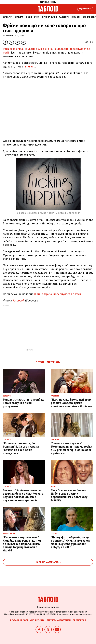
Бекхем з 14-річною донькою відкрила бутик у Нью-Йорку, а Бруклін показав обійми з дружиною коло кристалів (23, 495)
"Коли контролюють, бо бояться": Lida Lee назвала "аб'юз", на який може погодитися (21, 448)
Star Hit (30, 67)
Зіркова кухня (49, 17)
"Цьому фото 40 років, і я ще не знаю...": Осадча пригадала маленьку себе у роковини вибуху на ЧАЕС (71, 542)
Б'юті (37, 17)
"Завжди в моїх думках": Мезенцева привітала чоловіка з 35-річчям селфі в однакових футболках (72, 448)
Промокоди (79, 620)
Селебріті (7, 17)
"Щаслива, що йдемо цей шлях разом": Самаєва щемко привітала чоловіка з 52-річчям (72, 403)
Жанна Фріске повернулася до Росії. (58, 294)
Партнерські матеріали (59, 620)
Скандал (19, 17)
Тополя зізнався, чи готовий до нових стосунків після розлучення (24, 403)
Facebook (18, 301)
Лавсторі (64, 17)
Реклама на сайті (19, 620)
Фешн (29, 17)
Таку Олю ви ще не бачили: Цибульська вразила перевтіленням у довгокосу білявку (69, 495)
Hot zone (76, 17)
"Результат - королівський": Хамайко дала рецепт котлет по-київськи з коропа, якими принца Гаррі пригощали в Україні (22, 544)
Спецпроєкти (37, 620)
